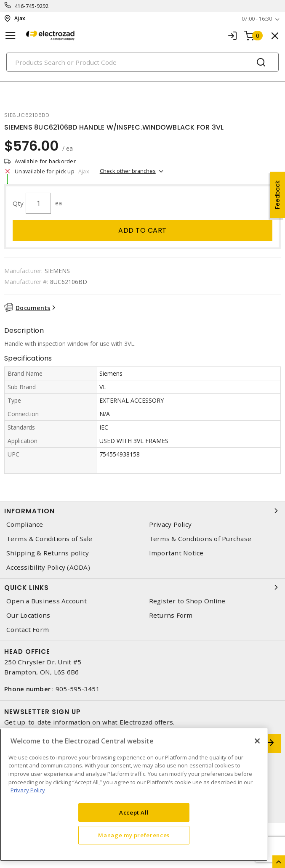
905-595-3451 (78, 689)
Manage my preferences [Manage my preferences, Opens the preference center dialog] (134, 835)
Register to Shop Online (187, 601)
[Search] (142, 62)
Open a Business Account (47, 601)
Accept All (134, 812)
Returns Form (171, 615)
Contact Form (28, 630)
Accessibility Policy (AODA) (48, 567)
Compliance (25, 524)
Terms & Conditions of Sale (49, 539)
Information (142, 511)
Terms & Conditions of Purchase (200, 539)
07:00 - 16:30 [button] (257, 19)
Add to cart (142, 230)
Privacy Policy (170, 524)
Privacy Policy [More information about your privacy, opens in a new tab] (28, 790)
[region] (134, 795)
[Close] (257, 741)
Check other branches (128, 171)
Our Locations (28, 615)
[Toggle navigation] (11, 36)
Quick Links (142, 587)
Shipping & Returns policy (48, 553)
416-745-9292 (32, 6)
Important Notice (176, 553)
